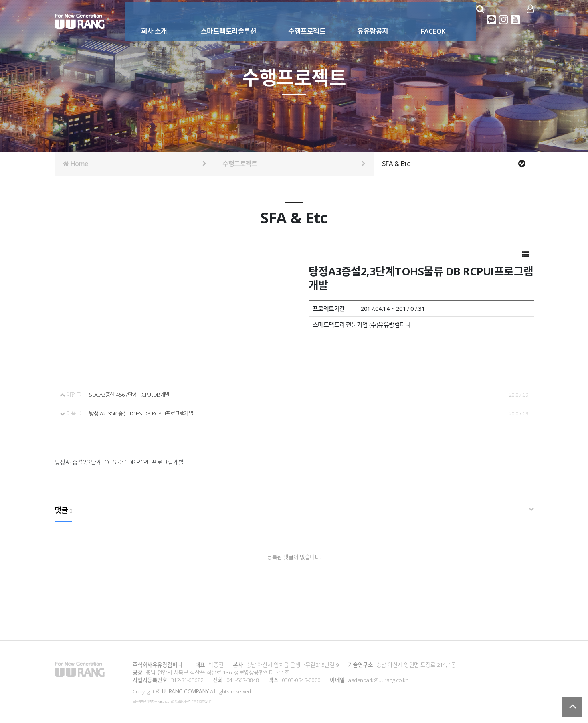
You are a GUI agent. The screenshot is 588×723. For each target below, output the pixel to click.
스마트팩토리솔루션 (224, 19)
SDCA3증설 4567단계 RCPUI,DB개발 (131, 394)
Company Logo (80, 21)
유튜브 (516, 20)
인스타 (504, 20)
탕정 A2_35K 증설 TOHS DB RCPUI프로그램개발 (143, 413)
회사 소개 (149, 19)
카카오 (492, 20)
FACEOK (428, 19)
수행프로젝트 (302, 19)
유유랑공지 (368, 19)
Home (135, 164)
